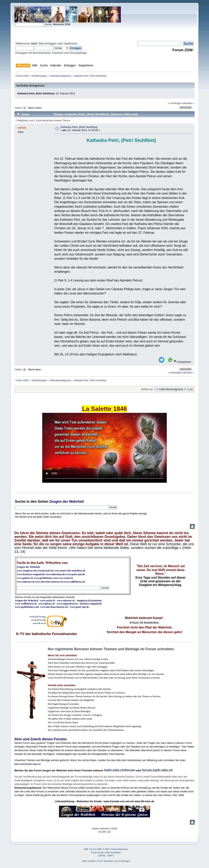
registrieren (71, 43)
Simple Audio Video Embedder (106, 852)
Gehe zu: (147, 389)
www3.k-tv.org (38, 617)
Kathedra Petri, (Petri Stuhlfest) (79, 127)
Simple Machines (120, 849)
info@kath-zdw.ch (30, 764)
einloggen (51, 43)
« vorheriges (175, 103)
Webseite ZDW (62, 24)
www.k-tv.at (39, 623)
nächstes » (188, 103)
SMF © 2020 (104, 849)
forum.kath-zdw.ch (157, 770)
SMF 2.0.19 (90, 849)
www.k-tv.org (38, 620)
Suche (20, 502)
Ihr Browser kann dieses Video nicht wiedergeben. (104, 448)
